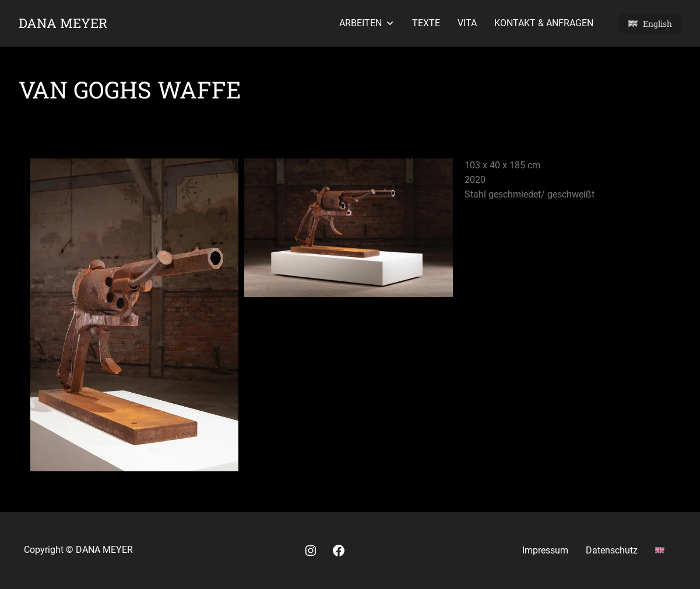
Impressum (545, 550)
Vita (467, 23)
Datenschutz (612, 550)
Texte (426, 23)
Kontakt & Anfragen (544, 23)
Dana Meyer (63, 23)
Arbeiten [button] (367, 23)
